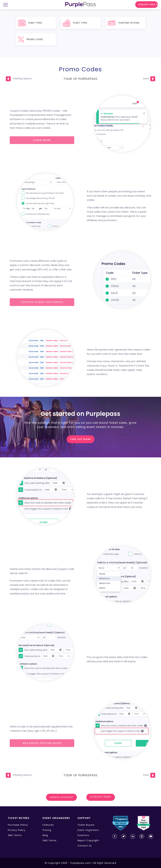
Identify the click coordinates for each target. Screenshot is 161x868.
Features (48, 825)
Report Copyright (88, 840)
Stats (146, 79)
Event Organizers (88, 830)
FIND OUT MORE (81, 439)
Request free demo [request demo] (148, 4)
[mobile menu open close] (7, 5)
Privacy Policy (17, 830)
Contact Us (85, 846)
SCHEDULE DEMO (101, 797)
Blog (45, 835)
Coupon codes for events (42, 302)
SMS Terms (15, 835)
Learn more (42, 140)
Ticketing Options (22, 79)
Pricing (47, 830)
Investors (83, 835)
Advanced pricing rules (42, 743)
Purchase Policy (18, 825)
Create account (61, 797)
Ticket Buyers (86, 825)
